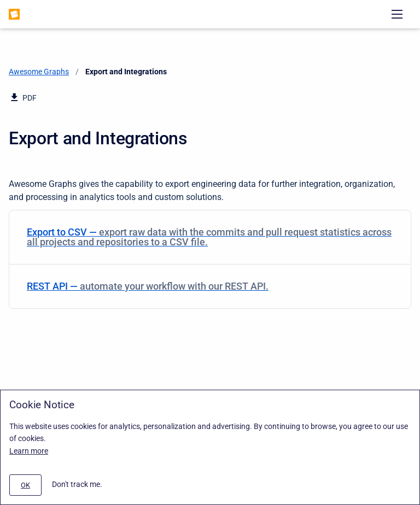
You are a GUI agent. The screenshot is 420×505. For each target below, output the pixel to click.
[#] (25, 485)
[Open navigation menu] (397, 14)
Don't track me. (77, 484)
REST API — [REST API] (208, 286)
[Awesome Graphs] (14, 14)
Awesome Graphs (39, 72)
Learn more (29, 451)
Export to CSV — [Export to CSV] (209, 237)
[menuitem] (210, 237)
